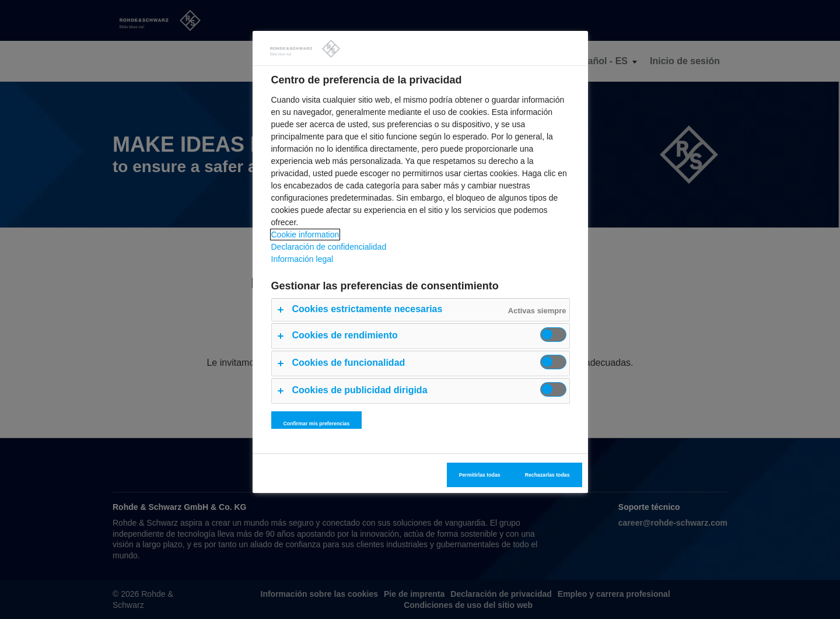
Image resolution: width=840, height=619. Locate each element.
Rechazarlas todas (547, 475)
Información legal (302, 259)
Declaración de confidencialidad (329, 247)
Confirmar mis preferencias (317, 424)
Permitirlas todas (480, 475)
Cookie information (305, 235)
